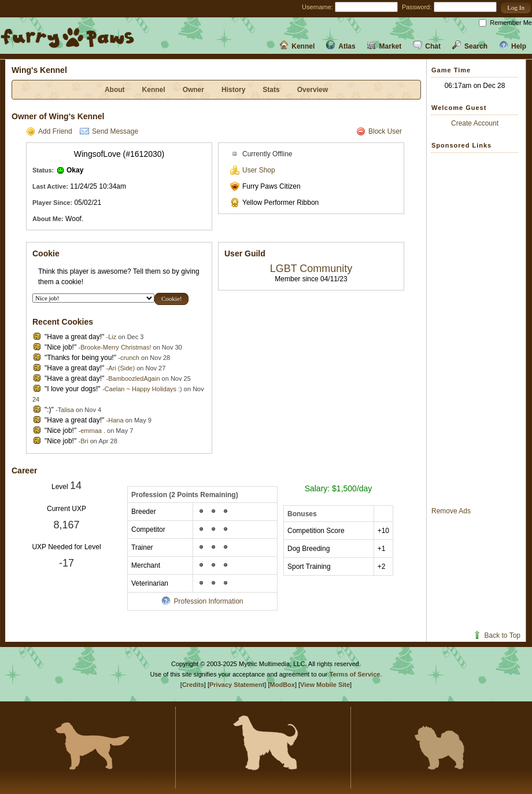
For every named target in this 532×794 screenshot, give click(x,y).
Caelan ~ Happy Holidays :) (143, 389)
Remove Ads (451, 511)
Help (513, 46)
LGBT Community (311, 269)
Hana (116, 420)
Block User (379, 131)
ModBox (282, 685)
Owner (193, 90)
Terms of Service (355, 674)
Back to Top (496, 635)
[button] (516, 8)
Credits (193, 685)
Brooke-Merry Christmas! (116, 347)
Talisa (66, 410)
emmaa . (93, 431)
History (233, 90)
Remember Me (511, 23)
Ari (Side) (121, 368)
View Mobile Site (325, 685)
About (115, 90)
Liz (112, 337)
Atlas (341, 46)
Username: (317, 7)
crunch (130, 358)
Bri (84, 441)
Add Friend (49, 131)
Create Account (475, 123)
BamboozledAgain (134, 378)
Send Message (109, 131)
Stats (271, 90)
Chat (427, 46)
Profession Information (202, 601)
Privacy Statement (237, 685)
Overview (313, 90)
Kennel (297, 46)
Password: (417, 7)
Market (385, 46)
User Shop (253, 170)
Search (470, 46)
